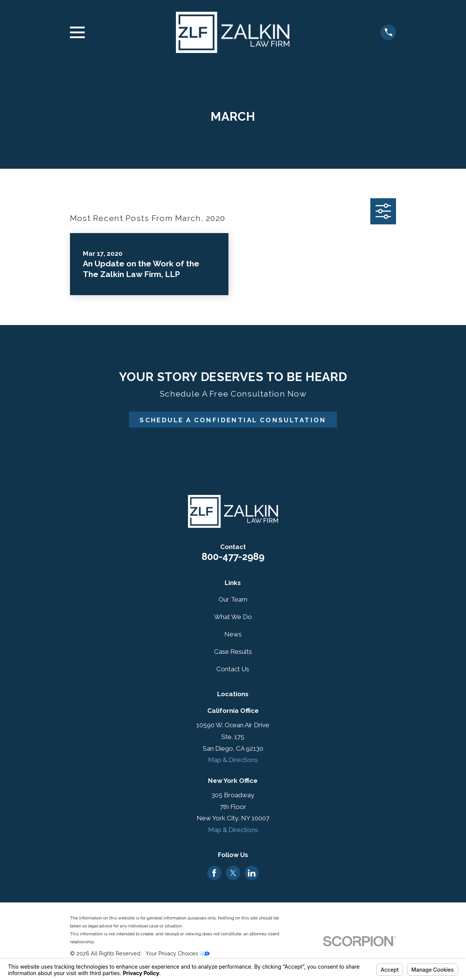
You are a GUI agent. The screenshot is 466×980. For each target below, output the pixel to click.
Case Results (233, 652)
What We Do (233, 617)
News (233, 634)
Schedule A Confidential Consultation (233, 420)
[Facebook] (214, 873)
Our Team (233, 599)
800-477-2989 (233, 557)
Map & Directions (233, 760)
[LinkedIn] (252, 873)
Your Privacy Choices (178, 954)
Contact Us (233, 669)
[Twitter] (233, 873)
